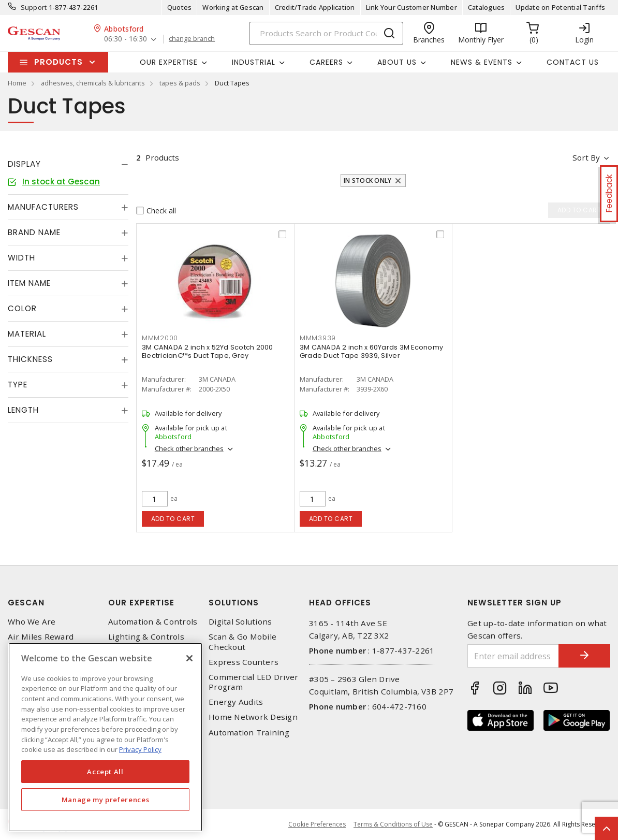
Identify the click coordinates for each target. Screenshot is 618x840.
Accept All (105, 772)
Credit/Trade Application (315, 7)
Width (21, 258)
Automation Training (249, 733)
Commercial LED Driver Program (253, 682)
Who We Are (32, 622)
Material (27, 334)
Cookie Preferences (317, 824)
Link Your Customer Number (411, 7)
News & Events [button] (482, 62)
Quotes (180, 7)
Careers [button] (326, 62)
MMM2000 (160, 338)
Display (24, 164)
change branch (192, 39)
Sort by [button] (586, 157)
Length (23, 410)
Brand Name (34, 232)
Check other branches (189, 448)
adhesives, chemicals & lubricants (93, 83)
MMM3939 (318, 338)
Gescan (26, 603)
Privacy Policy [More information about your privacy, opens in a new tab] (140, 749)
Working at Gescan (233, 7)
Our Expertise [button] (169, 62)
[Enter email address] (513, 656)
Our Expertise (141, 603)
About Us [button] (397, 62)
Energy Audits (236, 702)
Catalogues (487, 7)
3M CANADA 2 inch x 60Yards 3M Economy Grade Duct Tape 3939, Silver (371, 351)
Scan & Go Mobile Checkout (242, 642)
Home (17, 83)
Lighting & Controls (146, 637)
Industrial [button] (254, 62)
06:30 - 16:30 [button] (126, 39)
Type (18, 385)
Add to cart (173, 519)
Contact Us (573, 62)
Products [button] (58, 62)
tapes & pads (180, 83)
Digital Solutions (240, 622)
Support (34, 7)
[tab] (68, 164)
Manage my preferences (106, 800)
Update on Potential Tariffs (560, 7)
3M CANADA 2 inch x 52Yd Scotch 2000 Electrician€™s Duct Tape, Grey (208, 351)
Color (22, 308)
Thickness (30, 359)
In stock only (367, 180)
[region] (105, 737)
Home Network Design (253, 717)
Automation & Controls (153, 622)
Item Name (29, 283)
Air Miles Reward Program (41, 642)
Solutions (234, 603)
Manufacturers (43, 207)
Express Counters (244, 662)
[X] (189, 658)
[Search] (326, 33)
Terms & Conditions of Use (393, 824)
